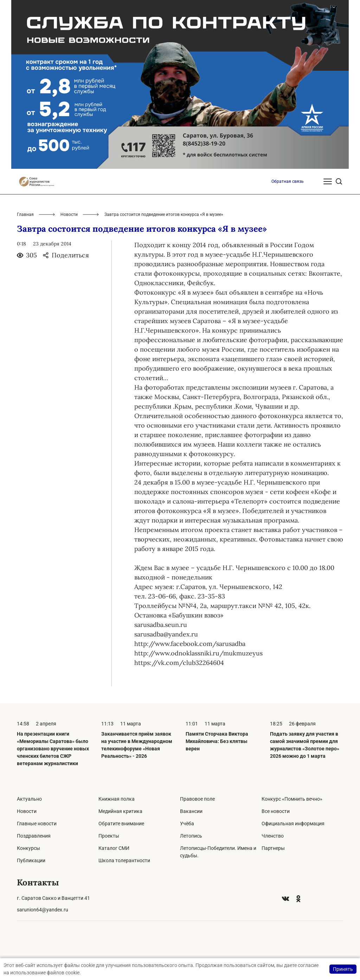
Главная (25, 214)
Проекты (109, 836)
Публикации (31, 860)
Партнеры (273, 848)
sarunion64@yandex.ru (43, 910)
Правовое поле (197, 799)
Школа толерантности (124, 860)
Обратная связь (288, 181)
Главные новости (37, 824)
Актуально (29, 799)
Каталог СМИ (114, 848)
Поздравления (34, 836)
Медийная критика (120, 811)
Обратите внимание (121, 824)
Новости (69, 214)
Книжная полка (117, 799)
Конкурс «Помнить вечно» (292, 799)
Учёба (187, 824)
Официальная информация (293, 824)
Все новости (276, 811)
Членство (273, 836)
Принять (343, 969)
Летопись (191, 836)
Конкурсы (28, 848)
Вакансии (191, 811)
